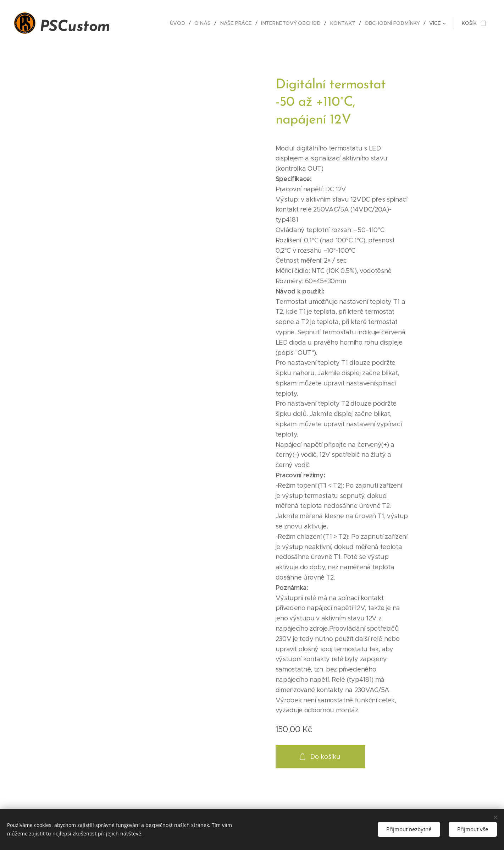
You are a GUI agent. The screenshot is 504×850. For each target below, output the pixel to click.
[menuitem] (182, 23)
